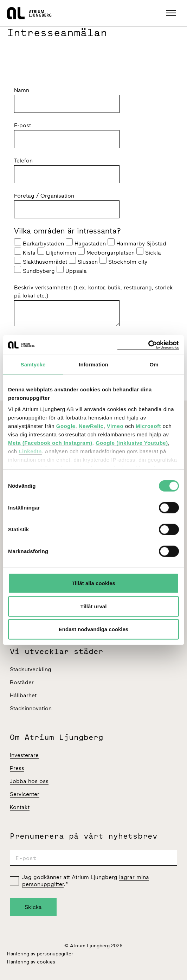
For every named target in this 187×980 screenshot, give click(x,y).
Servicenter (25, 794)
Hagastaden (86, 243)
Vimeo (115, 426)
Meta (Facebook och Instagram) (50, 443)
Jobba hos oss (29, 781)
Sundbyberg (34, 270)
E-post (22, 125)
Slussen (83, 261)
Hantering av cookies (31, 962)
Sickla (149, 252)
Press (17, 768)
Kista (25, 252)
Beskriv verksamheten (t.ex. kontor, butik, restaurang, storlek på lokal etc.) (93, 292)
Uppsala (72, 270)
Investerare (24, 755)
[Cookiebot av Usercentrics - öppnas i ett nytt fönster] (148, 345)
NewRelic (91, 426)
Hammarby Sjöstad (137, 243)
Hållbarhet (23, 695)
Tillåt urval (94, 606)
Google (66, 426)
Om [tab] (154, 364)
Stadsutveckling (31, 669)
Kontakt (20, 807)
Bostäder (22, 682)
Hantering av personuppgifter (40, 954)
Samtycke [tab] (33, 364)
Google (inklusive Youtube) (132, 443)
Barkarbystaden (39, 243)
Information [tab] (93, 364)
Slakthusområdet (41, 261)
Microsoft (148, 426)
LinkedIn (30, 451)
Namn (22, 90)
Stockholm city (123, 261)
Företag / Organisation (44, 196)
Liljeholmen (57, 252)
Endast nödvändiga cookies (93, 629)
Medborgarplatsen (106, 252)
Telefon (23, 161)
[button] (172, 13)
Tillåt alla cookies (93, 583)
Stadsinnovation (31, 708)
